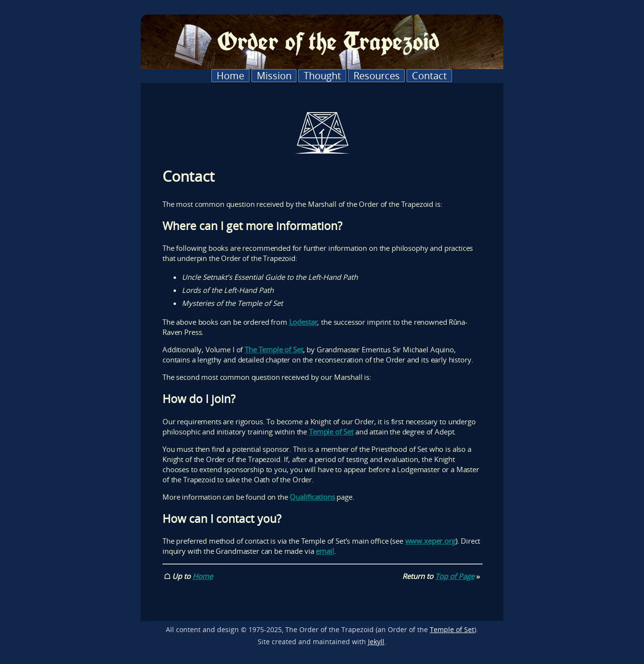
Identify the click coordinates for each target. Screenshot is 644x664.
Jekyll (376, 642)
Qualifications (312, 497)
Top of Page (455, 576)
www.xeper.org (430, 541)
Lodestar (303, 322)
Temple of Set (331, 432)
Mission (274, 76)
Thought (322, 76)
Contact (429, 76)
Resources (377, 76)
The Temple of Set (274, 349)
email (325, 551)
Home (230, 76)
